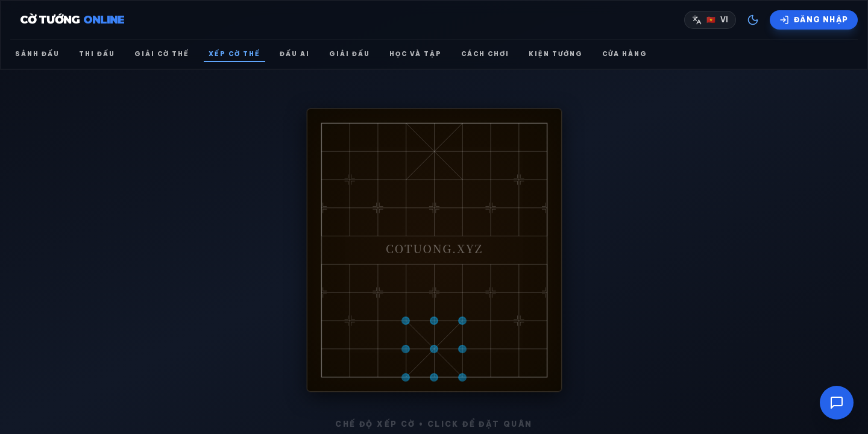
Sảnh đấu (37, 54)
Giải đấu (350, 54)
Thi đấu (97, 54)
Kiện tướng (556, 54)
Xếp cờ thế (234, 54)
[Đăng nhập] (814, 20)
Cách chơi (485, 54)
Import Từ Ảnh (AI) (639, 399)
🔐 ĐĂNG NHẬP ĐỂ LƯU (164, 363)
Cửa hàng (625, 54)
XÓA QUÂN (649, 289)
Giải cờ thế (162, 54)
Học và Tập (416, 54)
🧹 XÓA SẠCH (760, 288)
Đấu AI (295, 54)
